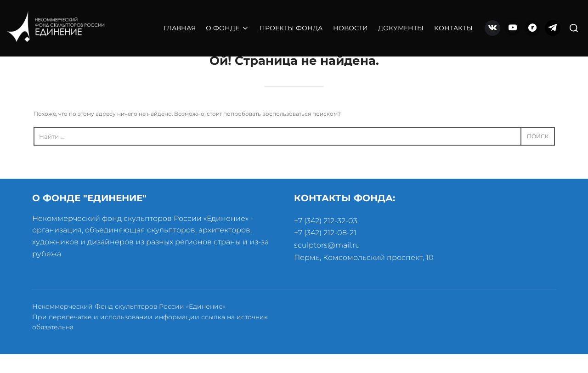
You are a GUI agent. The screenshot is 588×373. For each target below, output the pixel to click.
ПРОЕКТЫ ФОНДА (291, 28)
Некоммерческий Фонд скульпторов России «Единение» (129, 326)
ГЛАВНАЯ (180, 28)
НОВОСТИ (351, 28)
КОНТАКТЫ (453, 28)
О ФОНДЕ (228, 28)
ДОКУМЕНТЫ (401, 28)
